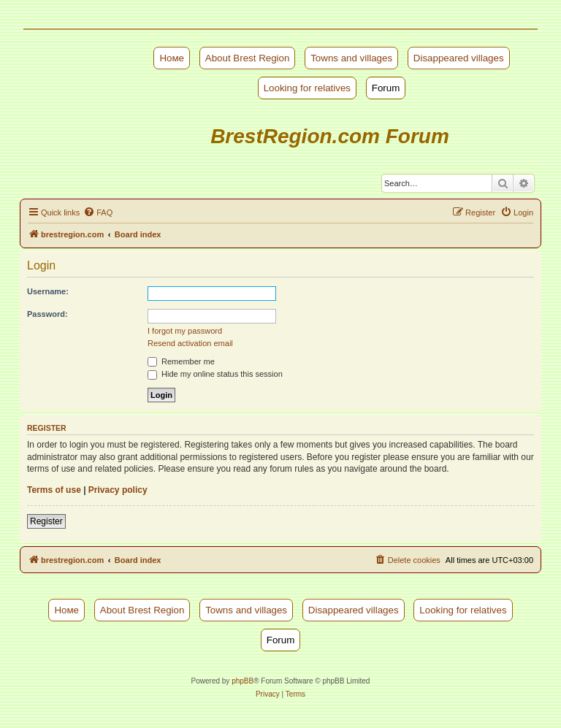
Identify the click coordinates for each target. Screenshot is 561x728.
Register (46, 521)
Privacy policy (118, 490)
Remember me (181, 361)
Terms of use (54, 490)
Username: (48, 291)
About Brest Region (248, 58)
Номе (172, 58)
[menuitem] (98, 212)
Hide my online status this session (215, 374)
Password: (47, 314)
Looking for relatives (307, 88)
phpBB (243, 681)
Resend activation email (190, 343)
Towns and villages (351, 58)
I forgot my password (185, 331)
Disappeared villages (459, 58)
